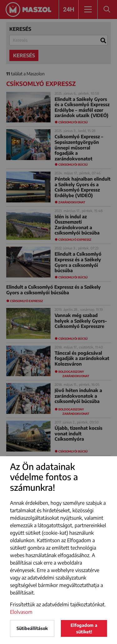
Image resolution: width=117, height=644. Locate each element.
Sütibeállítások (32, 628)
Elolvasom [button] (21, 612)
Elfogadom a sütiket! (84, 628)
